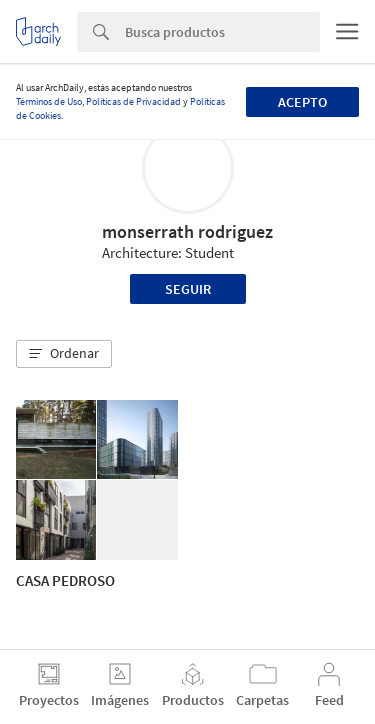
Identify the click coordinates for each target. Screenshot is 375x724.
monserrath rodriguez (187, 231)
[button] (64, 354)
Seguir (188, 289)
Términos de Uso (49, 101)
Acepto (302, 102)
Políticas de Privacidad (133, 101)
